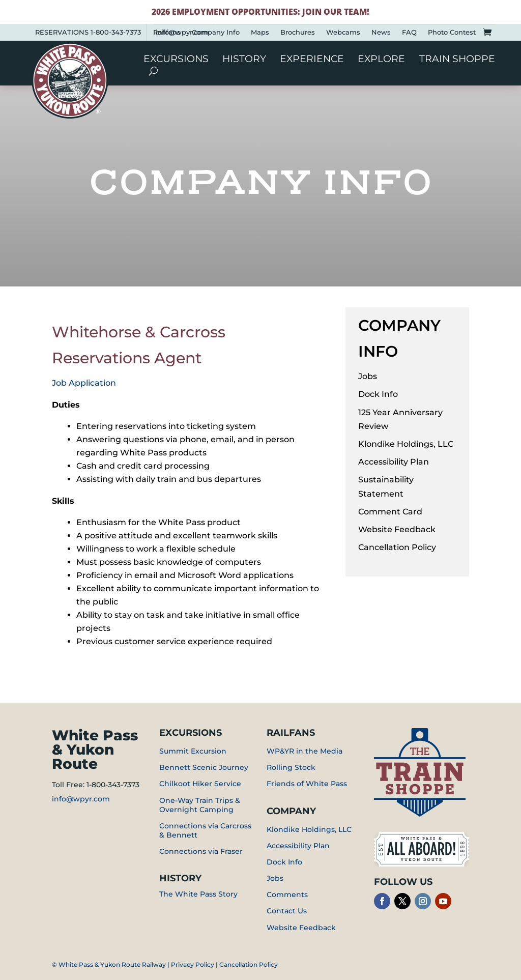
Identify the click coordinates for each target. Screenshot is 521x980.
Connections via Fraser (201, 851)
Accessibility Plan (394, 462)
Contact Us (287, 911)
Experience (312, 60)
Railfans (167, 32)
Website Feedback (397, 529)
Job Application (84, 383)
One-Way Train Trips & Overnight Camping (200, 805)
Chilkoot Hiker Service (200, 784)
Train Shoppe (457, 60)
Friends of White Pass (307, 784)
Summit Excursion (193, 751)
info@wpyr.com (81, 799)
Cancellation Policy (397, 547)
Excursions (176, 60)
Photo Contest (452, 32)
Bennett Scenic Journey (204, 767)
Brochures (298, 32)
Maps (260, 32)
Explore (381, 60)
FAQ (409, 32)
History (244, 60)
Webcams (343, 32)
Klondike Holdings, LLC (406, 444)
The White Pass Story (198, 894)
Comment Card (390, 512)
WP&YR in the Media (305, 751)
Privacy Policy (193, 964)
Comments (287, 895)
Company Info (216, 32)
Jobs (368, 376)
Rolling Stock (291, 767)
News (381, 32)
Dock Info (378, 394)
